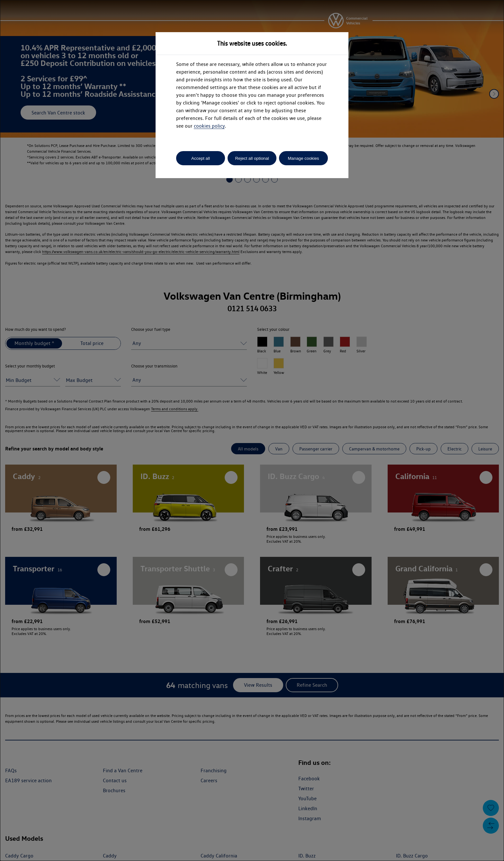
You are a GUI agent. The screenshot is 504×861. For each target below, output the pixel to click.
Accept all (201, 158)
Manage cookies (303, 158)
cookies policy (209, 126)
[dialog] (252, 430)
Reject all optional (252, 158)
